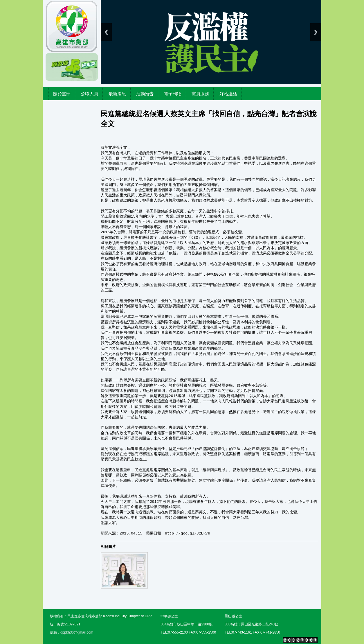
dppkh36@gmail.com (77, 632)
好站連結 (228, 94)
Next (316, 32)
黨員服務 (200, 94)
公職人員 (89, 94)
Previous (106, 32)
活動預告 (145, 94)
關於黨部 (62, 94)
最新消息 (117, 94)
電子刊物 (173, 94)
